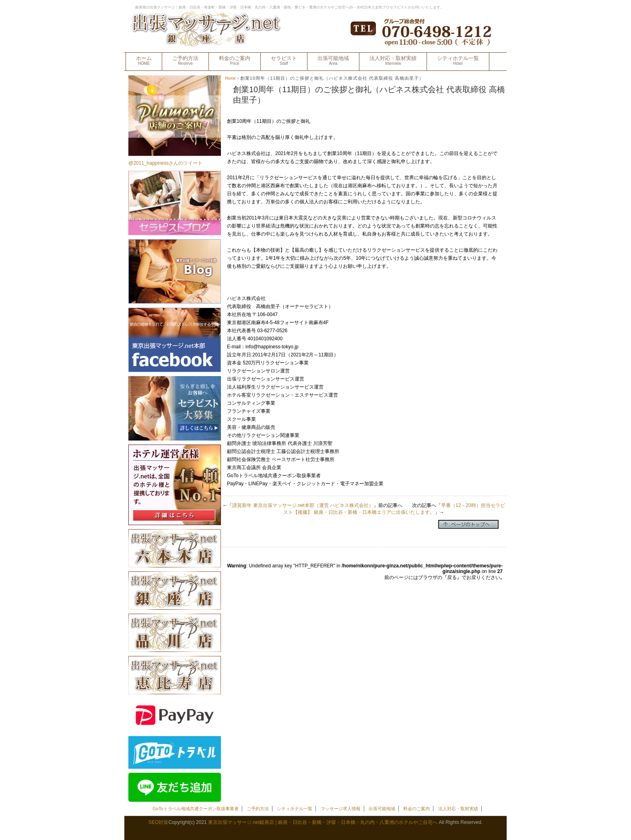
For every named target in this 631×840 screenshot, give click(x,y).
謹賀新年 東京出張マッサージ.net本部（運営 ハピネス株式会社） (303, 505)
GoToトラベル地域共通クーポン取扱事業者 (195, 809)
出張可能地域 (333, 60)
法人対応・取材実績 (393, 60)
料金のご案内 (235, 60)
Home (230, 78)
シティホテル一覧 (458, 60)
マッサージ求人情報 (341, 809)
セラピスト (284, 60)
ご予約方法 (185, 60)
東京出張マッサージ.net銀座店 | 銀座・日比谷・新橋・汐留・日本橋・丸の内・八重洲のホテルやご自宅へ (323, 822)
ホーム (144, 60)
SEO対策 (158, 822)
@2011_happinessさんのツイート (165, 163)
